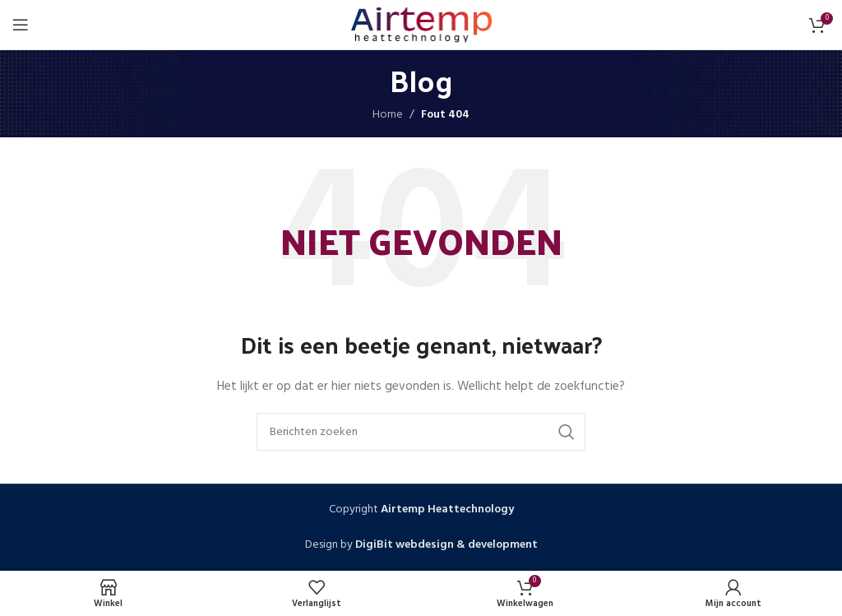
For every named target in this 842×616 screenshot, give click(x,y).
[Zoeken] (421, 432)
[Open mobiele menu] (21, 25)
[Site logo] (421, 25)
